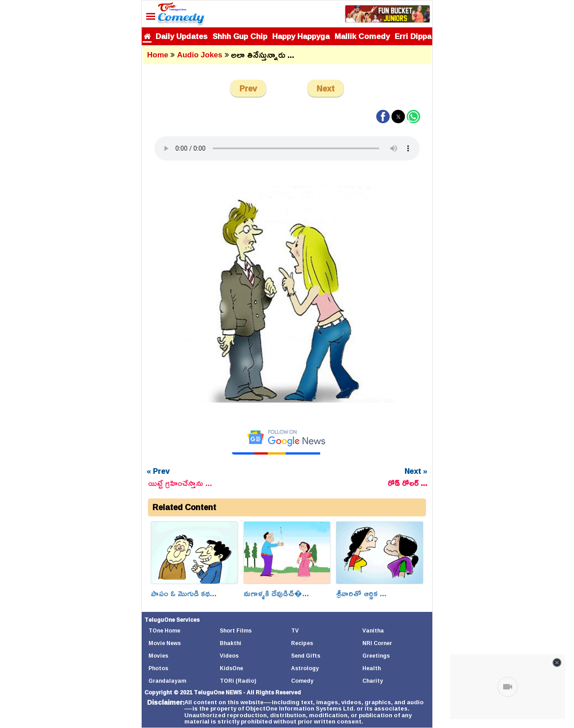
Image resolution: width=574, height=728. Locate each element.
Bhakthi (230, 643)
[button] (383, 117)
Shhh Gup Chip (240, 36)
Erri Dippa (413, 36)
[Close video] (557, 663)
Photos (158, 668)
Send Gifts (306, 656)
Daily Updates (182, 36)
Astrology (305, 668)
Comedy (302, 681)
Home (158, 55)
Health (372, 668)
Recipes (302, 643)
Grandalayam (167, 681)
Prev (248, 88)
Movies (158, 656)
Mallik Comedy (362, 36)
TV (295, 630)
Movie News (165, 643)
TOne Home (164, 630)
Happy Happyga (301, 36)
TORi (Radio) (238, 681)
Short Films (236, 630)
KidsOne (231, 668)
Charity (373, 681)
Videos (229, 656)
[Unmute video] (508, 687)
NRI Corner (377, 643)
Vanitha (373, 630)
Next (326, 88)
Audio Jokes (200, 55)
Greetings (376, 656)
